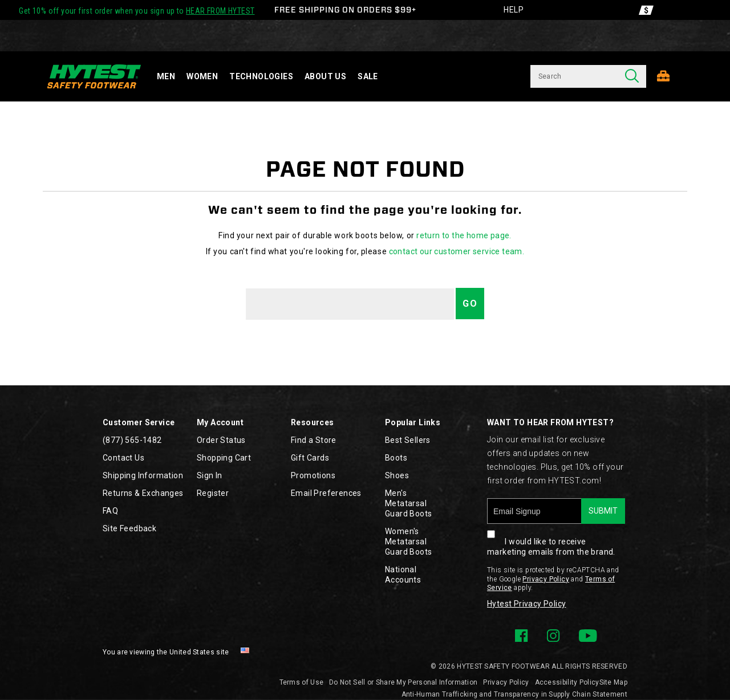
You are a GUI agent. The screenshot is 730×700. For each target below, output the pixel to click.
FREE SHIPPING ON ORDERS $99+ (345, 10)
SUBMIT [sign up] (603, 511)
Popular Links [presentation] (413, 422)
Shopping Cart (224, 458)
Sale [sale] (368, 76)
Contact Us (123, 458)
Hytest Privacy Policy (526, 604)
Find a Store (314, 440)
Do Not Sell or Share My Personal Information (403, 682)
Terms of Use (302, 682)
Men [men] (166, 76)
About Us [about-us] (325, 76)
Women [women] (202, 76)
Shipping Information (143, 475)
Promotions (313, 475)
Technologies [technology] (261, 76)
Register (213, 493)
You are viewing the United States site (166, 652)
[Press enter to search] (632, 76)
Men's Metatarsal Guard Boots (408, 503)
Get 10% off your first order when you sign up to (137, 11)
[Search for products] (574, 76)
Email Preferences (326, 493)
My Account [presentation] (220, 422)
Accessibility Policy (567, 682)
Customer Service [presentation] (139, 422)
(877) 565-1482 (132, 440)
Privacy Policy (546, 579)
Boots (396, 458)
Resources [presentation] (313, 422)
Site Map (613, 682)
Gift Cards (310, 458)
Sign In (210, 475)
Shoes (397, 475)
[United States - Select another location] (245, 652)
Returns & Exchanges (143, 493)
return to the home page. (464, 235)
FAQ (110, 511)
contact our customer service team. (457, 251)
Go (470, 304)
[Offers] (646, 10)
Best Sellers (408, 440)
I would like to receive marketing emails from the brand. (551, 540)
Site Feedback (129, 528)
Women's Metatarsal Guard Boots (408, 542)
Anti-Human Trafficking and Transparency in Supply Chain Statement (515, 694)
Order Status (221, 440)
